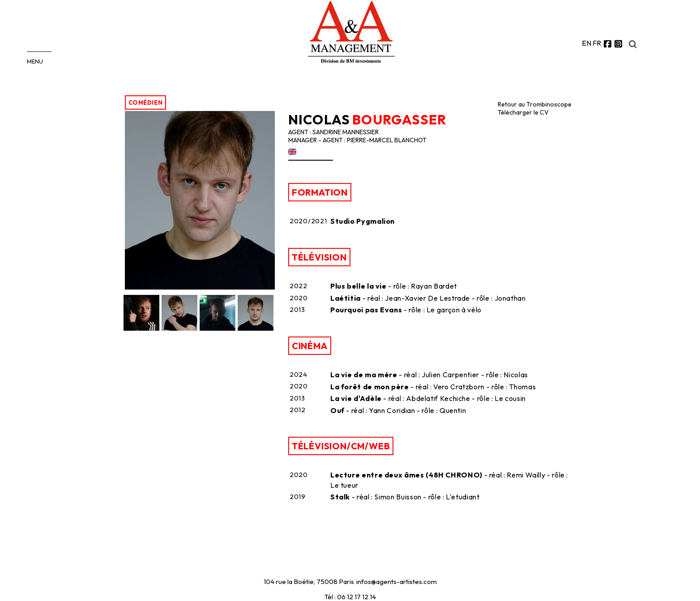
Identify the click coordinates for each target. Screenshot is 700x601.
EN (587, 43)
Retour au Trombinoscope (535, 104)
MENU (35, 61)
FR (597, 43)
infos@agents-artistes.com (397, 582)
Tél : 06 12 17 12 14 (350, 597)
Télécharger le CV (523, 112)
